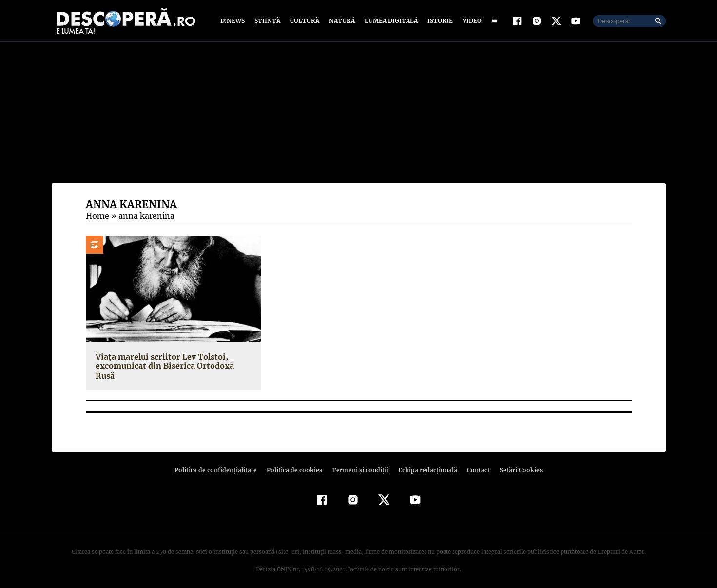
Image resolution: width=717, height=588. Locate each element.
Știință (268, 21)
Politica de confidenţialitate (220, 461)
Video (470, 21)
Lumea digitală (389, 21)
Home (97, 216)
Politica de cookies (296, 461)
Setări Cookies (516, 461)
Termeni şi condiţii (359, 461)
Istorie (438, 21)
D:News (234, 21)
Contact (475, 461)
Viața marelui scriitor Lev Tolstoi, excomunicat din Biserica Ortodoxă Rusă (173, 361)
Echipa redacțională (425, 461)
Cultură (304, 21)
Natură (341, 21)
